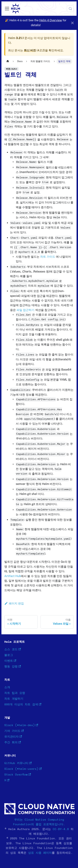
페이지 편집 (14, 603)
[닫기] (72, 23)
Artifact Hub (13, 576)
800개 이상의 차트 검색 (23, 705)
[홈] (8, 61)
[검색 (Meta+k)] (70, 9)
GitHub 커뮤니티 (18, 763)
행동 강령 (13, 667)
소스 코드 (13, 649)
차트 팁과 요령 (15, 693)
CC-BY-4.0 (61, 829)
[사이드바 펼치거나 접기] (7, 9)
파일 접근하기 (25, 310)
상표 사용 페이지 (40, 853)
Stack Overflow (18, 775)
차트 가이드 (48, 257)
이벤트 (10, 661)
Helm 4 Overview (51, 20)
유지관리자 (13, 737)
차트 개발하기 (14, 699)
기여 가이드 (14, 731)
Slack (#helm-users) (23, 769)
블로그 (9, 655)
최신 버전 (30, 50)
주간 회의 (13, 742)
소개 (7, 687)
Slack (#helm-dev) (21, 725)
